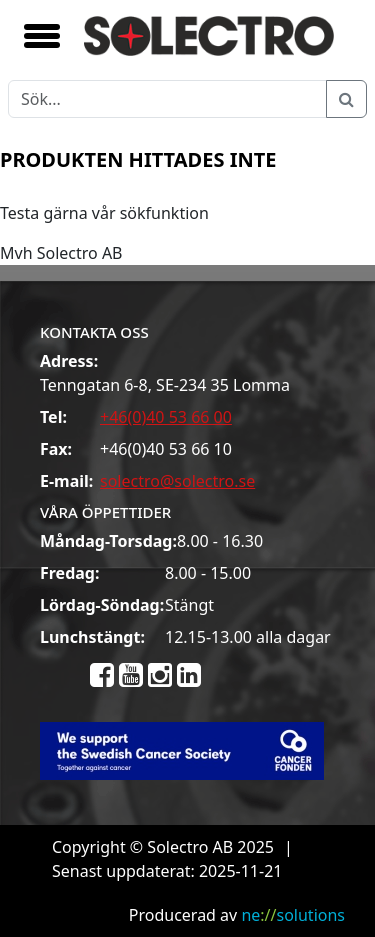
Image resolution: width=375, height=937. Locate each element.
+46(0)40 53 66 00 (166, 417)
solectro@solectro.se (177, 481)
